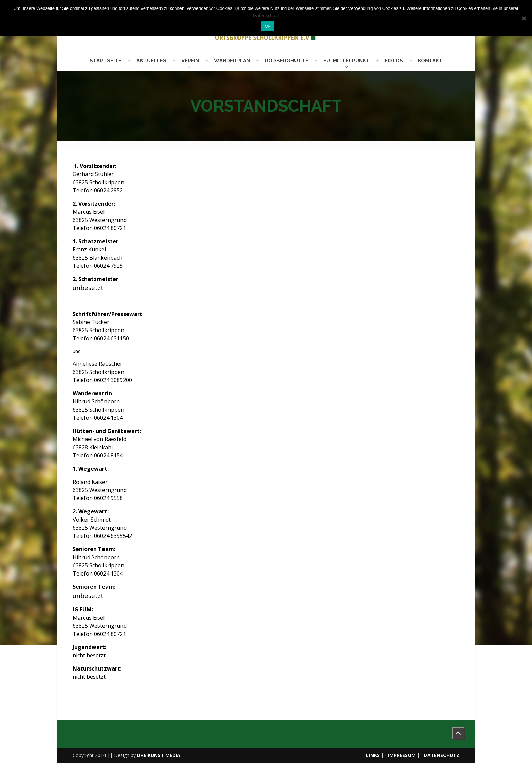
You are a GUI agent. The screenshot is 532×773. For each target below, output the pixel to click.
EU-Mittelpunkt (347, 61)
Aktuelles (151, 61)
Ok (268, 26)
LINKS (373, 755)
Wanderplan (232, 61)
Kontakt (430, 61)
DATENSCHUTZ (442, 755)
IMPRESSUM (402, 755)
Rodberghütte (287, 61)
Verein (190, 61)
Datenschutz (266, 15)
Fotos (394, 61)
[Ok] (524, 18)
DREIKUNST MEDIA (159, 755)
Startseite (106, 61)
